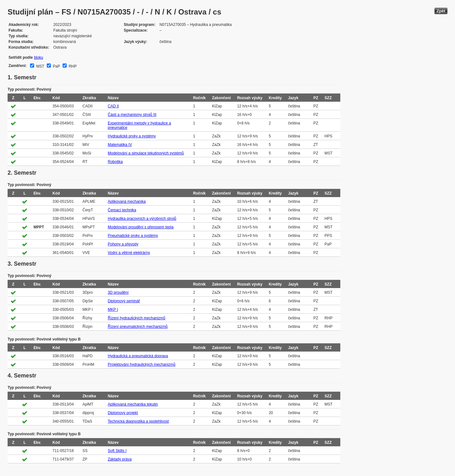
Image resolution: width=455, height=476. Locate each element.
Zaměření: (18, 66)
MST (40, 66)
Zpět (441, 11)
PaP (56, 66)
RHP (72, 66)
